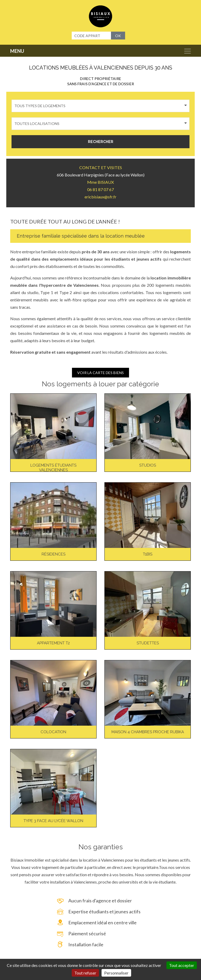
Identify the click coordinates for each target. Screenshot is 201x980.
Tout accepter (182, 965)
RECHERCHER (101, 142)
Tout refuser (85, 973)
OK (118, 36)
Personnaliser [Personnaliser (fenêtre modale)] (116, 973)
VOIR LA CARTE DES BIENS (100, 373)
